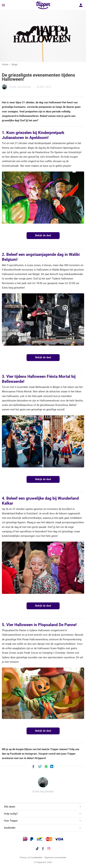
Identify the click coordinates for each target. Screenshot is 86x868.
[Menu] (3, 5)
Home (5, 64)
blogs (15, 64)
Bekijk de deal (43, 235)
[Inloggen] (81, 5)
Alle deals (10, 807)
